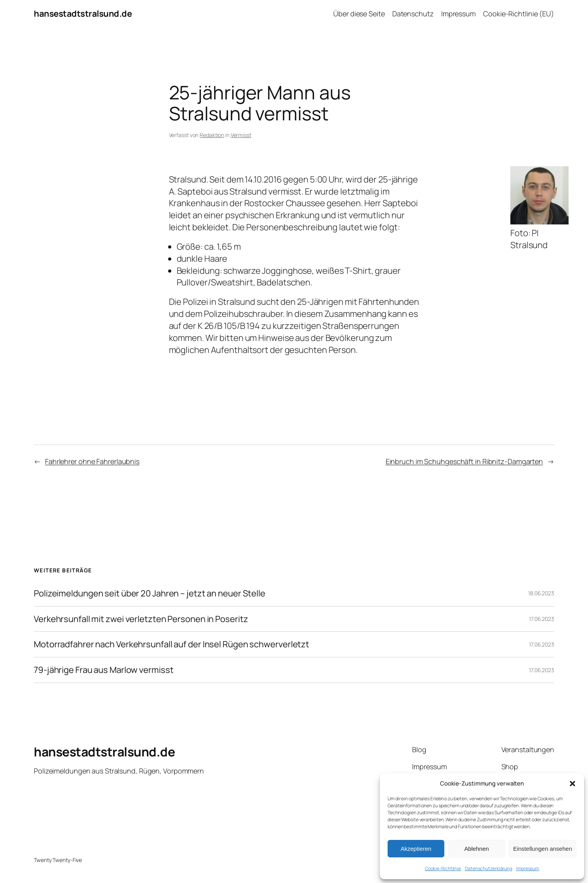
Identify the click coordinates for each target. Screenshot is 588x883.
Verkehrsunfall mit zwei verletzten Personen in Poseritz (141, 619)
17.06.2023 (542, 619)
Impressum (528, 868)
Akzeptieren (416, 849)
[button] (572, 784)
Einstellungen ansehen (543, 849)
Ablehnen (476, 849)
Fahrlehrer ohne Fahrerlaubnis (92, 461)
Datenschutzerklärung (489, 868)
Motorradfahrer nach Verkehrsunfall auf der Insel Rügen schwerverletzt (171, 644)
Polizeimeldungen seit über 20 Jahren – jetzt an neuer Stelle (150, 594)
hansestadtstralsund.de (83, 14)
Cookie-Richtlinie (443, 868)
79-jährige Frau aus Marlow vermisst (104, 670)
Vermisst (241, 135)
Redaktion (212, 135)
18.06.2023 (541, 593)
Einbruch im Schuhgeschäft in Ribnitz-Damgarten (464, 461)
